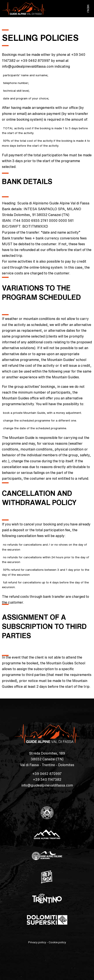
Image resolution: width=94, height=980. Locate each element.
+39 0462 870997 (47, 774)
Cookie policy (57, 942)
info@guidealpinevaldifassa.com (47, 785)
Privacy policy (37, 942)
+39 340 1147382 (47, 779)
